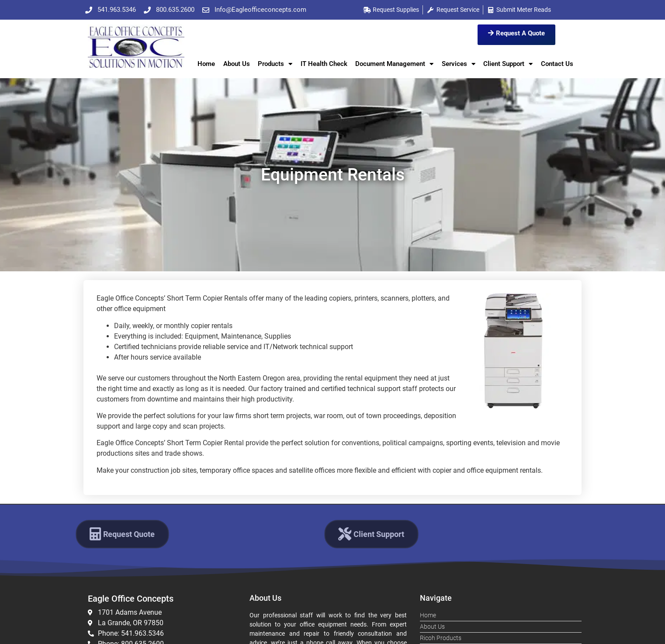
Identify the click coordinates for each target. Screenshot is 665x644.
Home (206, 64)
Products (275, 64)
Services (459, 64)
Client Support (508, 64)
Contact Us (557, 64)
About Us (237, 64)
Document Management (394, 64)
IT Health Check (324, 64)
